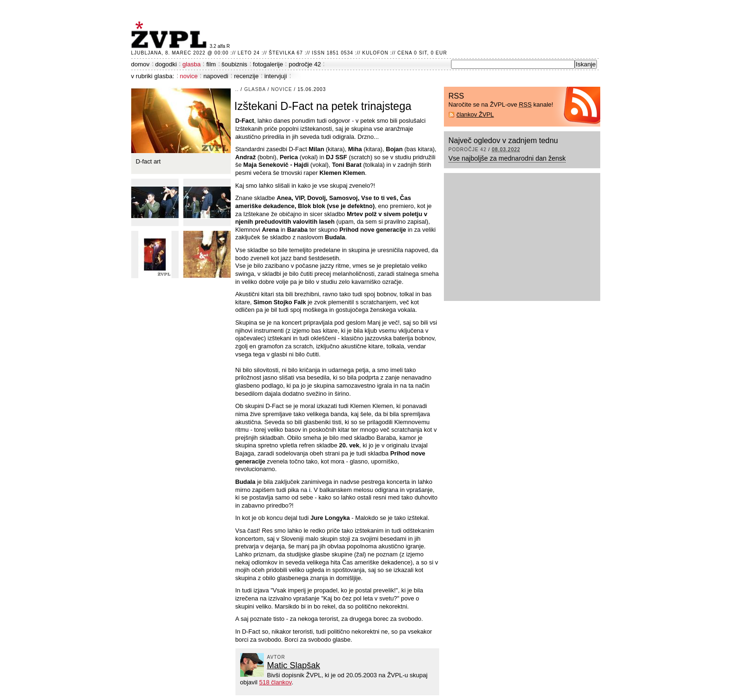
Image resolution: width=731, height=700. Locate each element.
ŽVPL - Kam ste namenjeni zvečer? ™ (171, 35)
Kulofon (375, 53)
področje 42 (305, 64)
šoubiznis (235, 64)
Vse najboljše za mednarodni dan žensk (507, 158)
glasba (191, 64)
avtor (276, 657)
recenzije (246, 76)
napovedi (216, 76)
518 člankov (275, 682)
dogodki (166, 64)
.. (237, 89)
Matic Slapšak (294, 665)
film (211, 64)
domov (140, 64)
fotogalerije (268, 64)
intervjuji (276, 76)
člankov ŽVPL (475, 114)
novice (189, 76)
